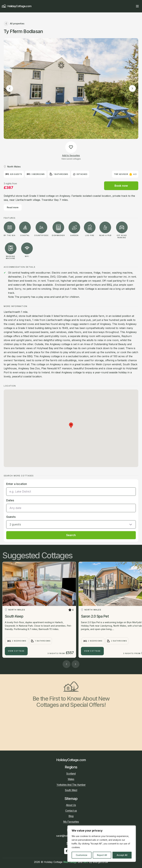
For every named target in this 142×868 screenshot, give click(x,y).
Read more (13, 207)
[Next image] (132, 88)
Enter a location (17, 484)
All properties (14, 24)
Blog (71, 816)
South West (71, 790)
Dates (10, 500)
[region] (102, 844)
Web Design (70, 862)
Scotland (71, 774)
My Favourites (71, 822)
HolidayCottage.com (16, 6)
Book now (121, 186)
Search (71, 535)
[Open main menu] (137, 6)
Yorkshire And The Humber (71, 785)
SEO (86, 862)
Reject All (102, 855)
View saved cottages (71, 159)
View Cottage (16, 651)
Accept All (122, 855)
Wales (71, 779)
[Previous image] (10, 88)
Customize (82, 855)
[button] (71, 522)
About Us (71, 805)
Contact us (71, 811)
